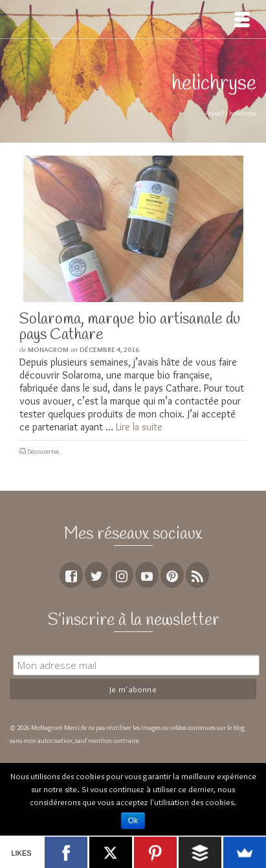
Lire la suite (139, 427)
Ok (133, 821)
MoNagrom (48, 349)
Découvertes (43, 452)
